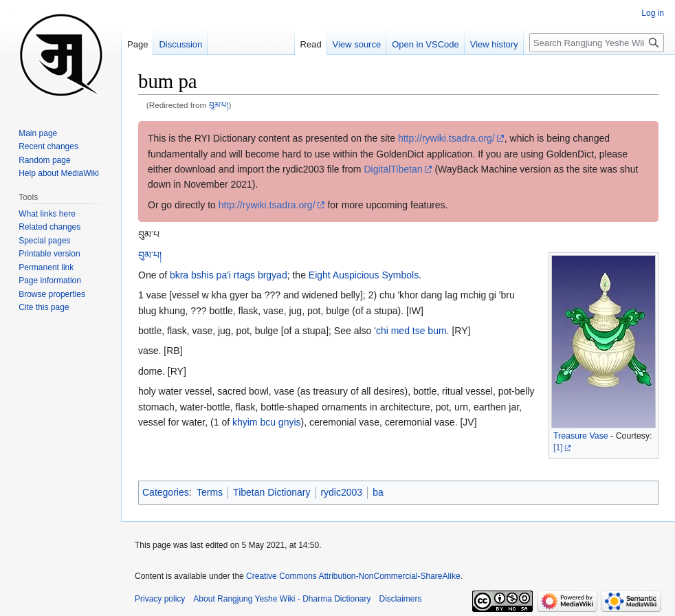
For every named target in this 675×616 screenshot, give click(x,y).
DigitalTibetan (393, 169)
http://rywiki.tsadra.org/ (446, 138)
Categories (166, 492)
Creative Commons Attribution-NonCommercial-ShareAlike (353, 576)
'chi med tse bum (410, 331)
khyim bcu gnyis (267, 422)
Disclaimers (401, 599)
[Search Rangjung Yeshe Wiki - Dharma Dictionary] (597, 43)
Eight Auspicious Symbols (364, 275)
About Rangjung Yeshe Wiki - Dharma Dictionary (282, 599)
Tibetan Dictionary (272, 492)
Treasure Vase (581, 436)
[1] (558, 448)
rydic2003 (341, 492)
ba (378, 492)
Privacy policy (160, 599)
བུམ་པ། (219, 105)
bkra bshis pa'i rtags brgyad (229, 275)
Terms (210, 492)
